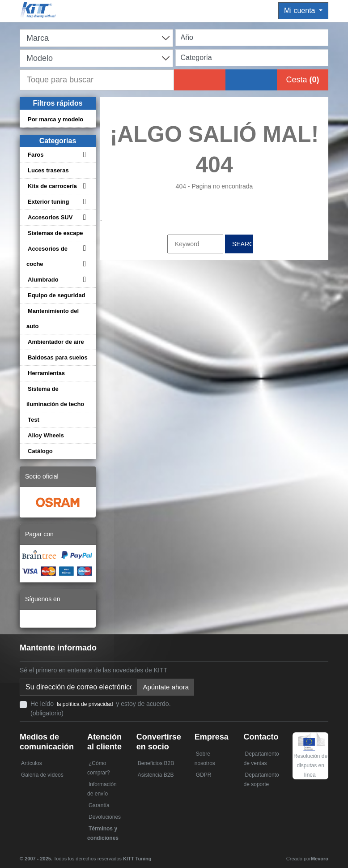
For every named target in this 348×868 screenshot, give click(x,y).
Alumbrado (43, 280)
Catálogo (40, 451)
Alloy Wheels (46, 435)
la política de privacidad (85, 704)
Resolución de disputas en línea (310, 758)
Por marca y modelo (55, 119)
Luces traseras (48, 170)
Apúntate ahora (166, 687)
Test (34, 420)
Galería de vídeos (42, 775)
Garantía (99, 805)
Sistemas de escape (55, 233)
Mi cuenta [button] (301, 11)
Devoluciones (105, 817)
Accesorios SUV (50, 217)
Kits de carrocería (52, 186)
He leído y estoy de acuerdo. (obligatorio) (101, 708)
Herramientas (46, 373)
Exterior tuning (48, 202)
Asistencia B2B (156, 775)
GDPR (204, 775)
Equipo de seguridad (57, 295)
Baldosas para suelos (58, 357)
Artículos (32, 763)
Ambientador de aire (56, 342)
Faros (36, 155)
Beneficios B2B (156, 763)
